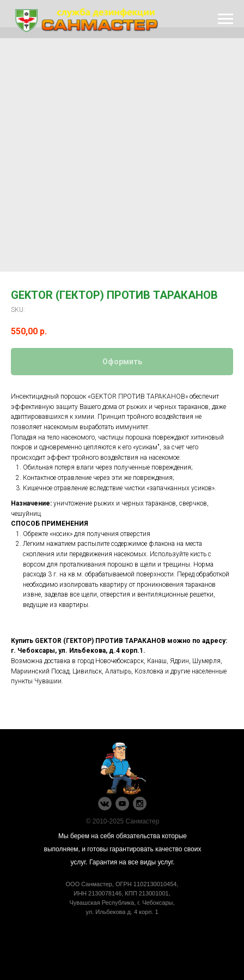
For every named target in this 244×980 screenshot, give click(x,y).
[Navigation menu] (225, 19)
